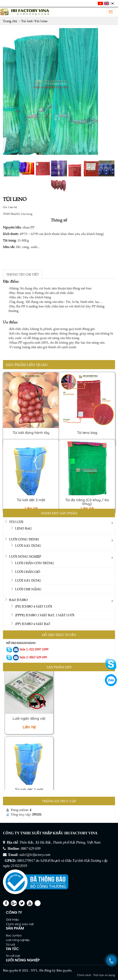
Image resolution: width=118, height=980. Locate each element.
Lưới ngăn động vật (29, 720)
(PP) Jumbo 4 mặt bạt (33, 624)
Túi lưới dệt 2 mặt (31, 500)
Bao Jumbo (18, 600)
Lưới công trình (24, 539)
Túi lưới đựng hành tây (31, 433)
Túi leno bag (87, 433)
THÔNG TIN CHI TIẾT (22, 274)
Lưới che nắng (28, 589)
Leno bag (23, 528)
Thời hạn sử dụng (104, 975)
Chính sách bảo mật (20, 924)
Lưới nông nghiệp (25, 556)
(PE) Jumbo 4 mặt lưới (33, 606)
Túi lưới (16, 522)
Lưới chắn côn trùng (34, 563)
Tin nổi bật (13, 956)
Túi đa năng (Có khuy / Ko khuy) (87, 502)
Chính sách (84, 975)
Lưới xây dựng (28, 545)
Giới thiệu (12, 919)
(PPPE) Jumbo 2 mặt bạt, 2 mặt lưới (45, 615)
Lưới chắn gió (28, 571)
